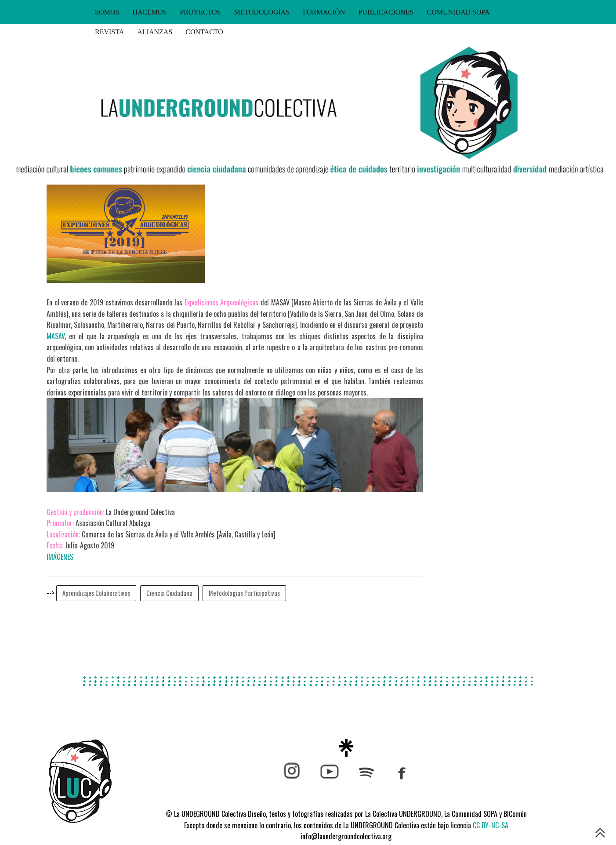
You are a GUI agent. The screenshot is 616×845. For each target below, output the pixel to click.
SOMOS (107, 12)
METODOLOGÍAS (262, 12)
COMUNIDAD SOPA (458, 12)
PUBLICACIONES (386, 12)
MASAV (56, 336)
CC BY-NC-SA (491, 825)
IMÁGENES (60, 557)
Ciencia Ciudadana (169, 593)
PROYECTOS (200, 12)
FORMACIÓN (324, 12)
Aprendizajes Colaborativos (96, 593)
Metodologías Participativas (244, 593)
